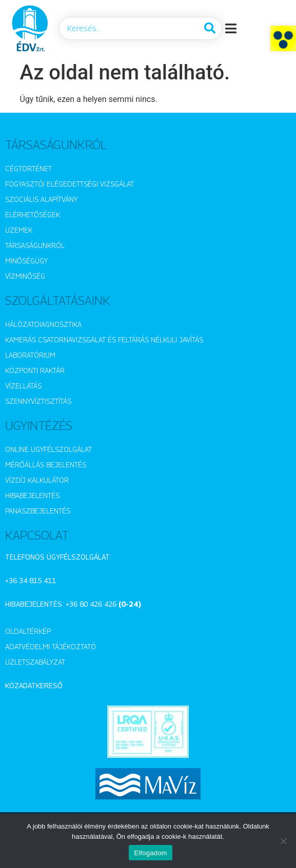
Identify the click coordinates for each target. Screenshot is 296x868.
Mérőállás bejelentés (46, 464)
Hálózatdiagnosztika (43, 324)
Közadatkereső (34, 685)
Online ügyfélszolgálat (48, 449)
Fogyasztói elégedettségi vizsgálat (70, 184)
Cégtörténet (28, 168)
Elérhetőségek (33, 214)
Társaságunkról (35, 245)
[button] (283, 38)
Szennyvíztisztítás (38, 401)
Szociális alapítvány (41, 199)
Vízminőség (25, 276)
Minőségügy (26, 261)
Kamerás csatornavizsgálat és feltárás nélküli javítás (104, 339)
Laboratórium (30, 355)
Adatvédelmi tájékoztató (51, 646)
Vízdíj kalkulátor (37, 480)
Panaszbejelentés (38, 511)
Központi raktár (35, 370)
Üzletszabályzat (35, 662)
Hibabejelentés (32, 495)
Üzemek (19, 230)
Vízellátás (23, 386)
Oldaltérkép (28, 631)
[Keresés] (210, 28)
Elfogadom (150, 853)
